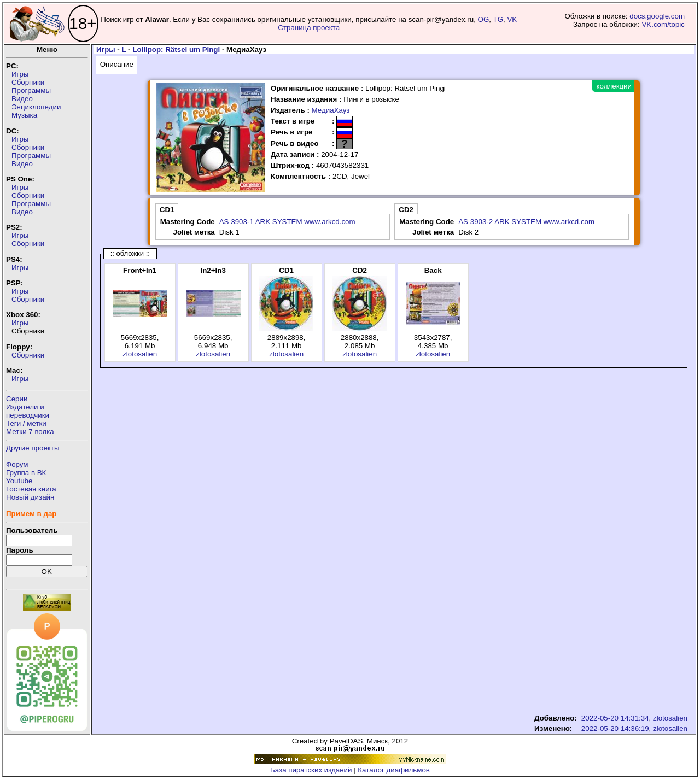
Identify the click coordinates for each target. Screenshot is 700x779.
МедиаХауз (331, 110)
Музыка (24, 115)
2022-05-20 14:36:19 (615, 728)
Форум (17, 464)
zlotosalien (140, 354)
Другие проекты (33, 448)
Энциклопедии (36, 107)
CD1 (167, 210)
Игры (20, 74)
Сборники (28, 82)
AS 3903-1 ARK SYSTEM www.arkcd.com (287, 222)
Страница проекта (309, 28)
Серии (17, 399)
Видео (22, 99)
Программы (31, 90)
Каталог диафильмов (394, 770)
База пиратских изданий (311, 770)
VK (512, 19)
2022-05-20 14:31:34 (615, 718)
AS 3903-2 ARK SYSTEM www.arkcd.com (526, 222)
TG (498, 19)
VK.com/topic (663, 24)
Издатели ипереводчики (28, 411)
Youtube (19, 481)
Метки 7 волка (30, 432)
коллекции (614, 86)
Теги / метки (26, 423)
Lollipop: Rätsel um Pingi (176, 49)
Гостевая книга (31, 489)
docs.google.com (657, 16)
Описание (117, 64)
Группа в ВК (26, 473)
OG (484, 19)
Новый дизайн (30, 497)
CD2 (406, 210)
